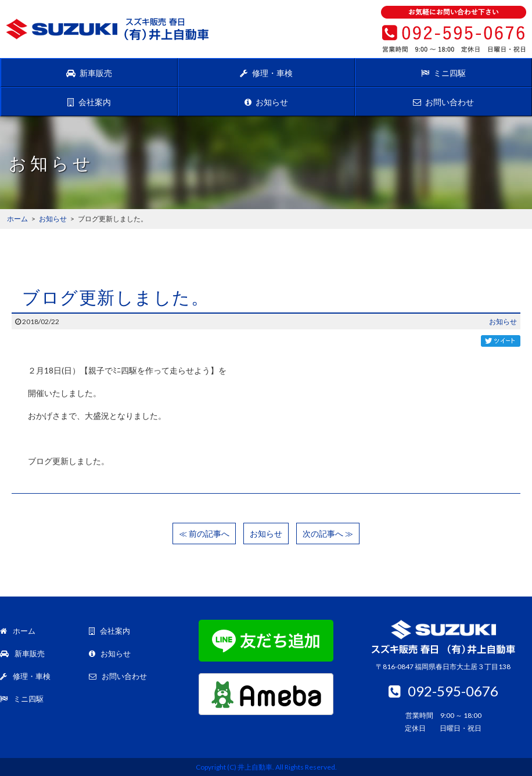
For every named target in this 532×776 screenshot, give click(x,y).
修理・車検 (266, 73)
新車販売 (89, 73)
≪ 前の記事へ (204, 533)
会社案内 (89, 102)
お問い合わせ (443, 102)
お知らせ (266, 102)
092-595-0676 (443, 691)
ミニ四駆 (443, 73)
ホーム (18, 631)
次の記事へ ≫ (328, 533)
